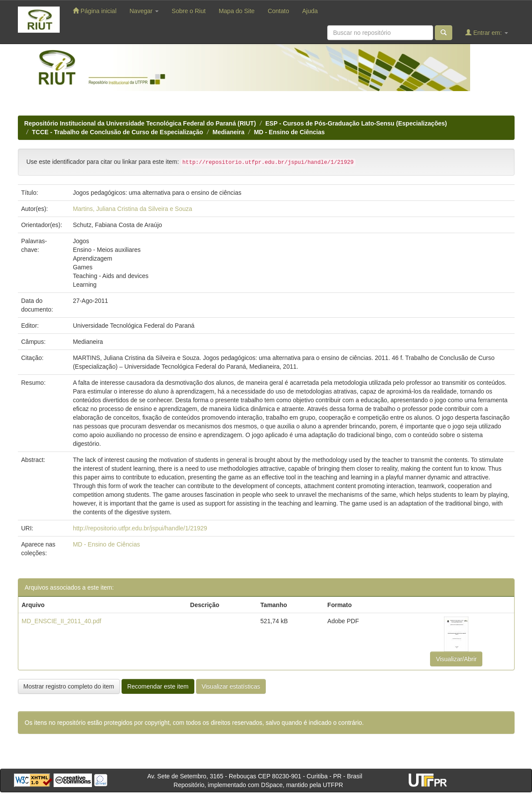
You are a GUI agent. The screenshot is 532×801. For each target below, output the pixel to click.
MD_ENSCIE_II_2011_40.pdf (62, 621)
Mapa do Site (237, 11)
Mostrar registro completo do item (69, 686)
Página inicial (95, 11)
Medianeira (229, 132)
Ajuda (310, 11)
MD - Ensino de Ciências (290, 132)
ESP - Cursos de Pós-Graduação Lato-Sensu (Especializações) (356, 123)
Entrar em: (486, 32)
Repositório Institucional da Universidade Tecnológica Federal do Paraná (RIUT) (140, 123)
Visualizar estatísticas (231, 686)
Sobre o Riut (189, 11)
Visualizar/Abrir (456, 659)
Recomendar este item (158, 686)
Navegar (144, 11)
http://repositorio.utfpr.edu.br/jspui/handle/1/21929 (140, 528)
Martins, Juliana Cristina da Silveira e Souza (132, 209)
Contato (278, 11)
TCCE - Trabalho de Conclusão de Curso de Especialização (117, 132)
